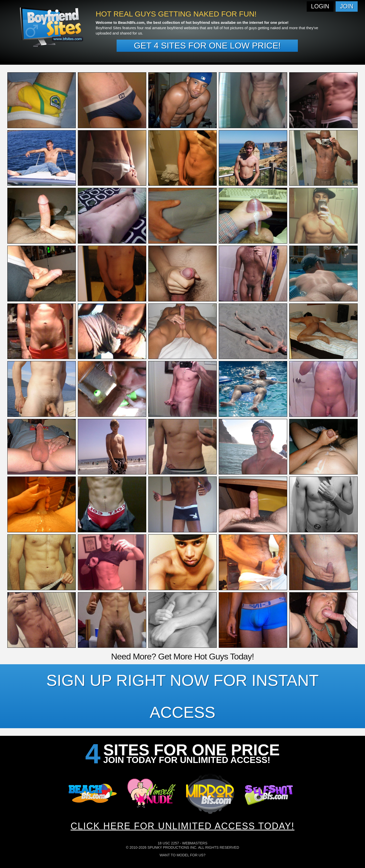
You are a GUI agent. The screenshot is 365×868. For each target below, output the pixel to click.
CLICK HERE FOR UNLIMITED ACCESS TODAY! (182, 826)
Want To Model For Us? (183, 855)
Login (320, 6)
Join (347, 6)
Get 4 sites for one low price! (207, 45)
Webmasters (195, 843)
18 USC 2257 (168, 843)
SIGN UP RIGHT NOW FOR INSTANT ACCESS (183, 696)
